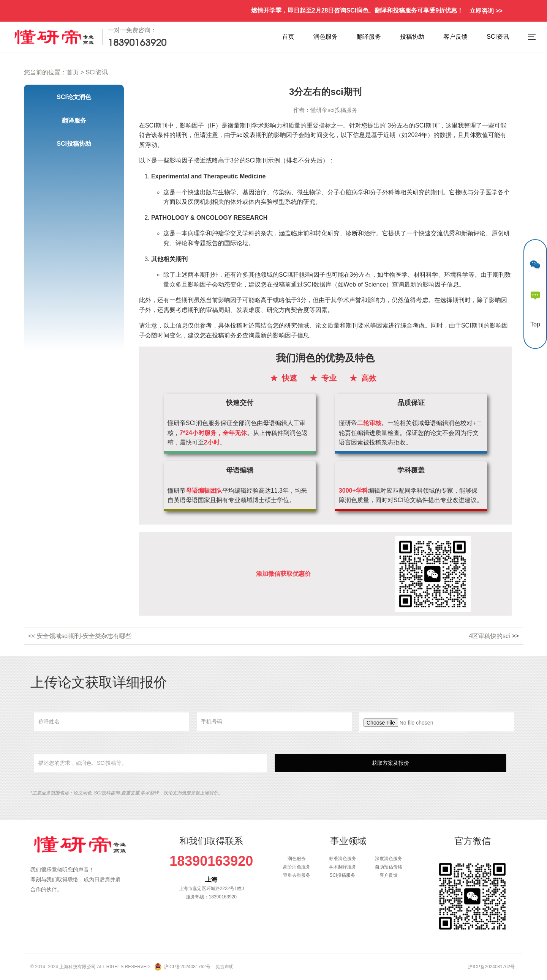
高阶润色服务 (297, 867)
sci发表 (246, 135)
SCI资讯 (498, 37)
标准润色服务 (343, 859)
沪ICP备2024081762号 (187, 967)
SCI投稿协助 (74, 144)
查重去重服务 (297, 875)
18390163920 (211, 861)
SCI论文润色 (74, 97)
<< (32, 636)
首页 (288, 37)
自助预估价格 (389, 867)
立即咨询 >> (486, 11)
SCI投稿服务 (342, 875)
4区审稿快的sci (489, 636)
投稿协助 (412, 37)
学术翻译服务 (343, 867)
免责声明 (224, 967)
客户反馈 (455, 37)
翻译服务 (369, 37)
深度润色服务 (389, 859)
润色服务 (326, 37)
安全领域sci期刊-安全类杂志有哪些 (84, 636)
